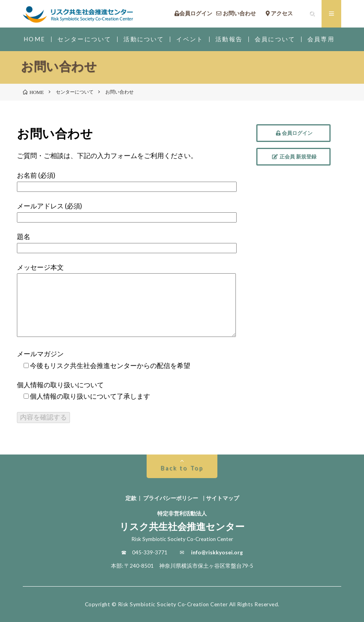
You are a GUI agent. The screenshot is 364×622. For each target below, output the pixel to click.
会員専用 (321, 39)
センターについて (84, 39)
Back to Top (182, 468)
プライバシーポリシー (171, 498)
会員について (275, 39)
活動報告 (229, 39)
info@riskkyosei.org (217, 552)
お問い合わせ (239, 14)
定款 (131, 498)
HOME (34, 39)
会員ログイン (193, 14)
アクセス (285, 14)
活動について (144, 39)
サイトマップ (222, 498)
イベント (190, 39)
